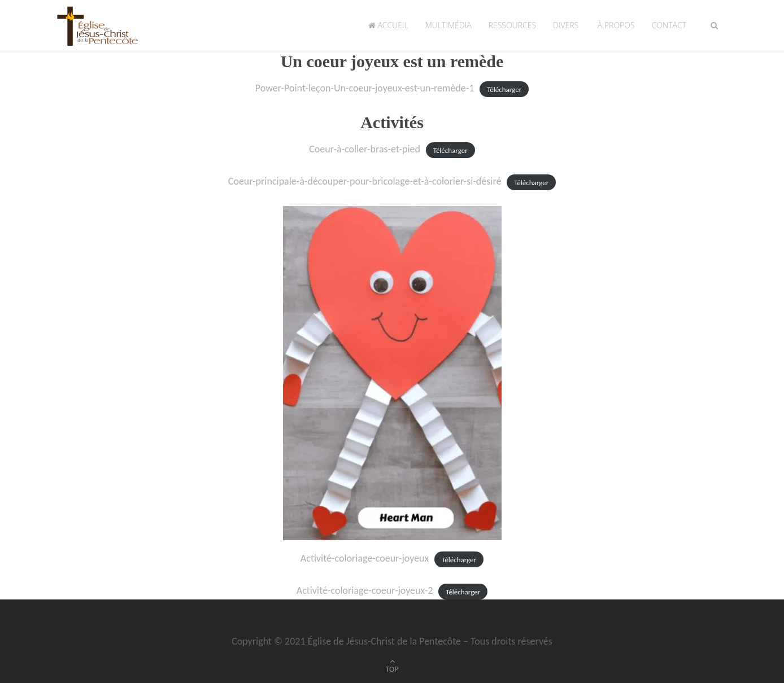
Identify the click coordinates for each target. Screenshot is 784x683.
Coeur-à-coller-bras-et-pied (365, 149)
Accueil (388, 25)
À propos (615, 25)
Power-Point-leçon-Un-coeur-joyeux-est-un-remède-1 (365, 88)
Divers (566, 25)
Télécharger (504, 89)
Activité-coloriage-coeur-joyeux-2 (365, 590)
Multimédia (448, 25)
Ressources (512, 25)
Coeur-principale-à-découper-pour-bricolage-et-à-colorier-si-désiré (365, 181)
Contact (669, 25)
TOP (392, 669)
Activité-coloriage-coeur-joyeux (365, 558)
